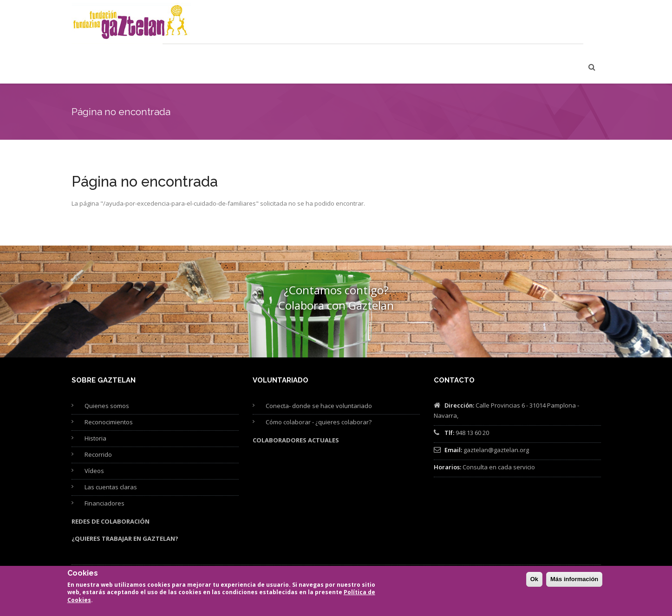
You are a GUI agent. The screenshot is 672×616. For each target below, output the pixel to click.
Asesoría (379, 24)
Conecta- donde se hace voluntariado (319, 369)
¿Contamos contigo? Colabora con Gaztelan (336, 260)
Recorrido (98, 417)
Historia (95, 401)
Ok (534, 580)
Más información (574, 580)
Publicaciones (432, 24)
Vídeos (94, 434)
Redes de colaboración (111, 484)
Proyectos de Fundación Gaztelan (523, 24)
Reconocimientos (109, 385)
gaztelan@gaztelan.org (496, 413)
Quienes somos (107, 369)
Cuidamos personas (268, 24)
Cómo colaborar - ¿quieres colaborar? (319, 385)
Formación (332, 24)
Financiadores (104, 466)
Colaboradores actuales (296, 403)
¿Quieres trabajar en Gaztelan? (125, 501)
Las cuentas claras (111, 450)
